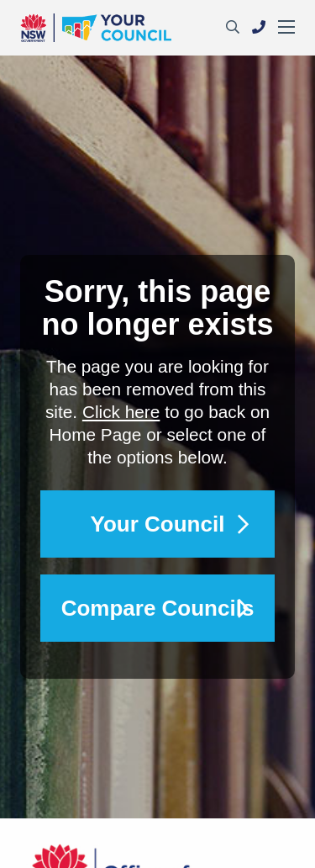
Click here (121, 412)
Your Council (158, 524)
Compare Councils (158, 608)
